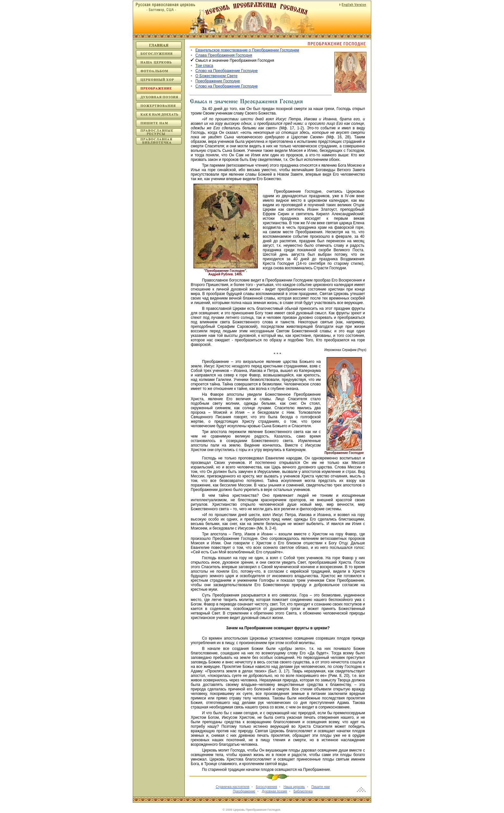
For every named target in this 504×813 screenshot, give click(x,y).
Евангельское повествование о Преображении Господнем (247, 50)
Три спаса (204, 66)
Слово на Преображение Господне (227, 71)
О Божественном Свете (216, 76)
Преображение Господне (218, 81)
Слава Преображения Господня (224, 55)
